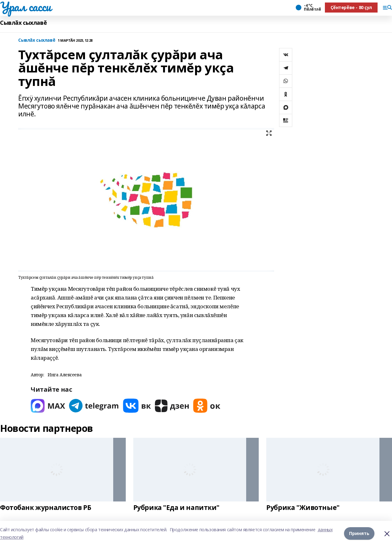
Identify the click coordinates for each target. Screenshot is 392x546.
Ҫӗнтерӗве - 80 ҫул (351, 7)
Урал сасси (26, 7)
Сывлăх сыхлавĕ (23, 23)
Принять (359, 533)
